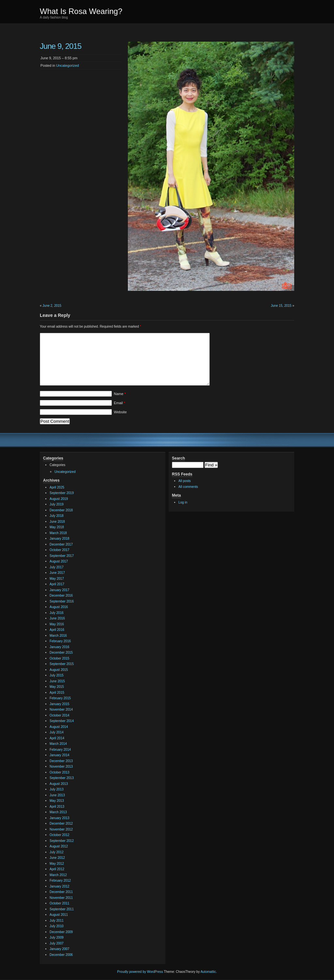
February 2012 (60, 881)
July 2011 (57, 921)
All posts (185, 481)
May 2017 (57, 579)
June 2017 (57, 573)
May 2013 (57, 801)
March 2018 (58, 533)
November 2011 (61, 898)
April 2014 (57, 738)
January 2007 (60, 949)
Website (120, 412)
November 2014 (61, 710)
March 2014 (58, 744)
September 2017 (62, 556)
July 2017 (57, 567)
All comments (188, 487)
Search (178, 458)
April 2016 (57, 630)
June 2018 (57, 522)
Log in (183, 502)
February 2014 (60, 750)
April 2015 (57, 693)
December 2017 (61, 544)
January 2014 (60, 755)
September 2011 (62, 909)
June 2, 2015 (52, 306)
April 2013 (57, 807)
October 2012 (60, 835)
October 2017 (60, 550)
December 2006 (61, 955)
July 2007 (57, 943)
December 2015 (61, 653)
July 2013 (57, 789)
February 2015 (60, 698)
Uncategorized (68, 65)
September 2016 (62, 601)
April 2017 (57, 584)
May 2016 (57, 624)
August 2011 (59, 915)
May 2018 (57, 527)
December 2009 (61, 932)
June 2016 (57, 618)
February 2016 (60, 641)
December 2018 (61, 510)
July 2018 (57, 516)
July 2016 (57, 613)
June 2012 (57, 858)
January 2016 (60, 647)
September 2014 (62, 721)
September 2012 (62, 841)
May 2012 (57, 864)
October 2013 (60, 772)
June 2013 (57, 795)
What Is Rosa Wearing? (81, 11)
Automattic (208, 972)
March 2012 (58, 875)
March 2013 (58, 812)
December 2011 (61, 892)
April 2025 (57, 487)
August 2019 (59, 499)
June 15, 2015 (281, 306)
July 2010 (57, 926)
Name (120, 394)
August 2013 (59, 784)
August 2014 (59, 727)
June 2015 (57, 681)
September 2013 (62, 778)
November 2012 (61, 829)
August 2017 (59, 561)
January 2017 (60, 590)
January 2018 (60, 539)
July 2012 (57, 852)
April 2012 (57, 869)
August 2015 (59, 670)
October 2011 (60, 903)
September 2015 (62, 664)
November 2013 (61, 767)
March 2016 (58, 636)
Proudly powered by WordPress (140, 972)
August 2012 (59, 846)
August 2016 (59, 607)
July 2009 (57, 937)
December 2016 (61, 596)
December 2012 (61, 824)
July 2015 (57, 675)
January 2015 (60, 704)
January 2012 (60, 886)
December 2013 (61, 761)
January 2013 (60, 818)
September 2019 (62, 493)
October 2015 (60, 658)
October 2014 (60, 715)
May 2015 (57, 687)
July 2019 (57, 504)
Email (120, 403)
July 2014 (57, 732)
